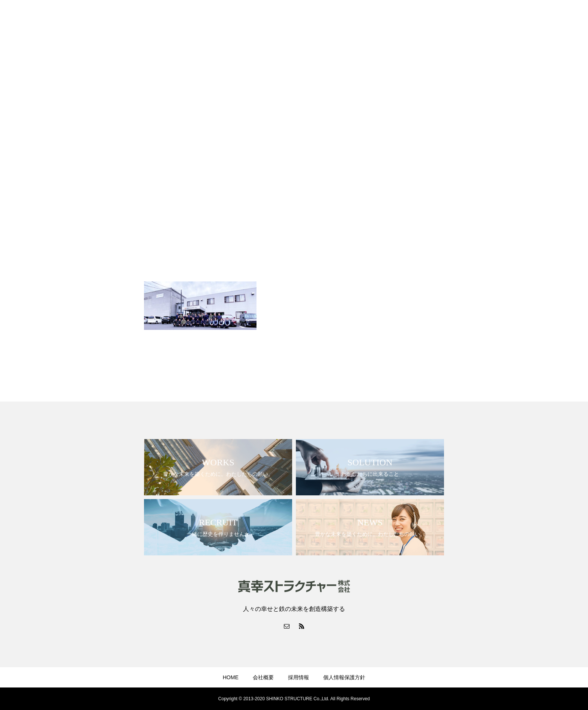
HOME (231, 677)
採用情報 (298, 677)
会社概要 (263, 677)
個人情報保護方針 (344, 677)
